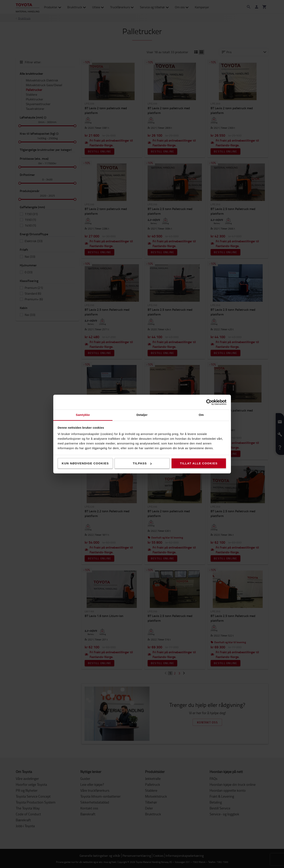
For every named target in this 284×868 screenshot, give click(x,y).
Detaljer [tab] (142, 415)
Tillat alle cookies (199, 463)
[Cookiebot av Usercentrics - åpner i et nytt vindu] (209, 402)
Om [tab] (201, 415)
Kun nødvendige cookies (85, 463)
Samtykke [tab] (83, 415)
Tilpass (142, 463)
